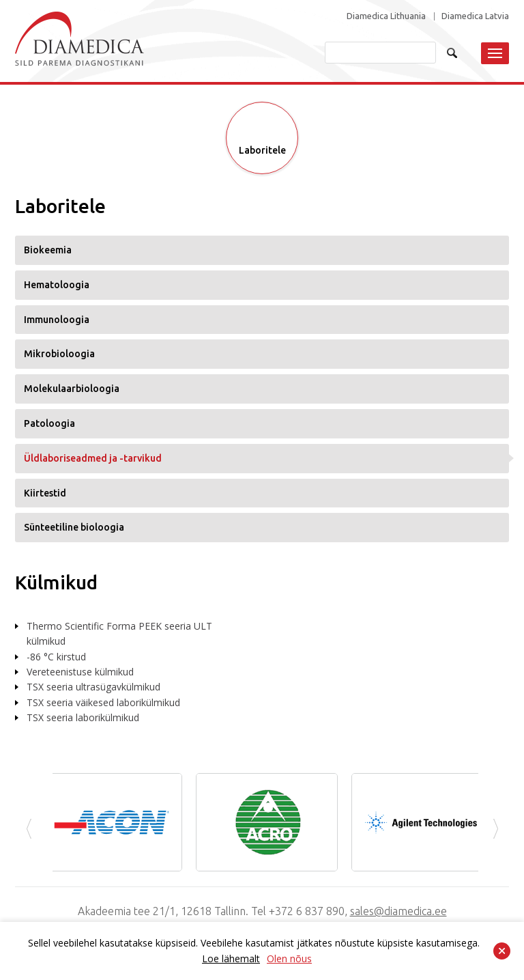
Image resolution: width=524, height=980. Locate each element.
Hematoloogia (57, 285)
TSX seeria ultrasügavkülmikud (93, 687)
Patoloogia (49, 423)
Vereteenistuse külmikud (80, 672)
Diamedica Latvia (475, 16)
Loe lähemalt (231, 958)
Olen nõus (289, 958)
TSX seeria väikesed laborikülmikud (103, 702)
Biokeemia (48, 250)
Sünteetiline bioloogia (74, 527)
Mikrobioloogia (59, 354)
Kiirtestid (45, 493)
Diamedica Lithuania (386, 16)
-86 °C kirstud (56, 657)
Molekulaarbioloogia (72, 389)
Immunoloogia (57, 320)
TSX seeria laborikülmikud (83, 717)
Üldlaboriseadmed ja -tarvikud (93, 458)
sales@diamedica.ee (398, 911)
